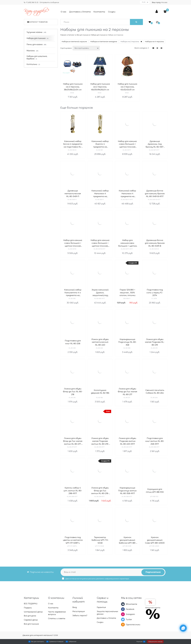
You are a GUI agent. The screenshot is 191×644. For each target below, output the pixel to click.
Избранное (72, 642)
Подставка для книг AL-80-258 (73, 342)
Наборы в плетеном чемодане (104, 41)
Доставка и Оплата (80, 12)
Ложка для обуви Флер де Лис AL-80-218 (73, 392)
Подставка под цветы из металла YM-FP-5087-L (73, 540)
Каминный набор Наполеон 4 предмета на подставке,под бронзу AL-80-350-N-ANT (127, 194)
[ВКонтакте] (123, 604)
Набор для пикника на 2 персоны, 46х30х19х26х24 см (100, 87)
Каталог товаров (38, 22)
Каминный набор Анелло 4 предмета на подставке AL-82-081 (100, 144)
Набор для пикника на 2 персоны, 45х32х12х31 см (127, 87)
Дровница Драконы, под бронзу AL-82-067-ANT (155, 144)
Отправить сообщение (49, 2)
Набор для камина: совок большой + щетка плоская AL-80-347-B (73, 243)
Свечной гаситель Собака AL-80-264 (155, 392)
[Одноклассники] (123, 625)
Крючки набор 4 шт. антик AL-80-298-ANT (73, 491)
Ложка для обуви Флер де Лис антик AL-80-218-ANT (100, 491)
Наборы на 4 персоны (154, 41)
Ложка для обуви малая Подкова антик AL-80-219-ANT (100, 441)
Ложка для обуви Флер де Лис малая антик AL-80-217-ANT (73, 441)
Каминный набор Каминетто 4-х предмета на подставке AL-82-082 (73, 293)
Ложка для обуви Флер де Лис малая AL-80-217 (127, 392)
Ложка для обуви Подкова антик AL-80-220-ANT (127, 441)
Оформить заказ (155, 642)
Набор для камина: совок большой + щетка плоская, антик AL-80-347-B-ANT (100, 243)
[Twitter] (123, 619)
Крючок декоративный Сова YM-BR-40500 (155, 540)
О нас (64, 12)
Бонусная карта (153, 608)
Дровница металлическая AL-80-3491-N (73, 194)
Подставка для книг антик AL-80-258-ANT (155, 441)
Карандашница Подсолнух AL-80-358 (127, 342)
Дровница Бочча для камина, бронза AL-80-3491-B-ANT (155, 194)
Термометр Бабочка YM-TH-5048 (100, 540)
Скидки (112, 12)
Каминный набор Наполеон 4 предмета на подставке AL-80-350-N (100, 194)
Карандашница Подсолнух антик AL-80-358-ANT (127, 491)
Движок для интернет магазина (37, 635)
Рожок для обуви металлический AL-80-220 (100, 342)
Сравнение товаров (56, 642)
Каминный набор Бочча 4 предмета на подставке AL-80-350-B (73, 144)
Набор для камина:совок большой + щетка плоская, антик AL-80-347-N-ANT (127, 243)
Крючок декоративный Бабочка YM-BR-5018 (127, 540)
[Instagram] (123, 614)
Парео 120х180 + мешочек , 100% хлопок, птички (127, 293)
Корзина (139, 642)
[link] (153, 48)
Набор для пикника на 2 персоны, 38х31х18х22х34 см (73, 87)
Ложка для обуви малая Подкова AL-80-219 (155, 342)
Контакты (99, 12)
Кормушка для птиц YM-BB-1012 (155, 491)
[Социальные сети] (183, 628)
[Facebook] (123, 609)
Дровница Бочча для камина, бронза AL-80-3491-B (155, 243)
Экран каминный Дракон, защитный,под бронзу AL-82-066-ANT (100, 293)
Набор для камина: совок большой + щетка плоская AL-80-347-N (127, 144)
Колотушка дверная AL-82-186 (100, 392)
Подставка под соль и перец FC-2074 (155, 293)
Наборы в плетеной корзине (74, 41)
